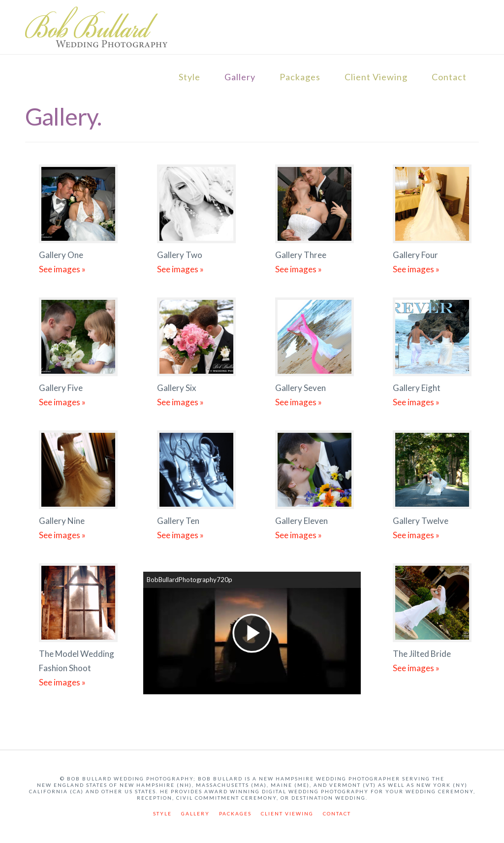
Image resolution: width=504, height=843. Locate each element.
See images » (62, 269)
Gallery (240, 77)
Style (189, 77)
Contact (449, 77)
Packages (300, 77)
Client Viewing (376, 77)
